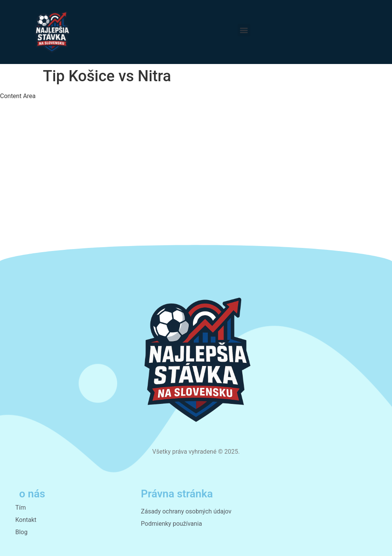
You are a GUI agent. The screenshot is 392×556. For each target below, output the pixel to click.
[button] (244, 30)
